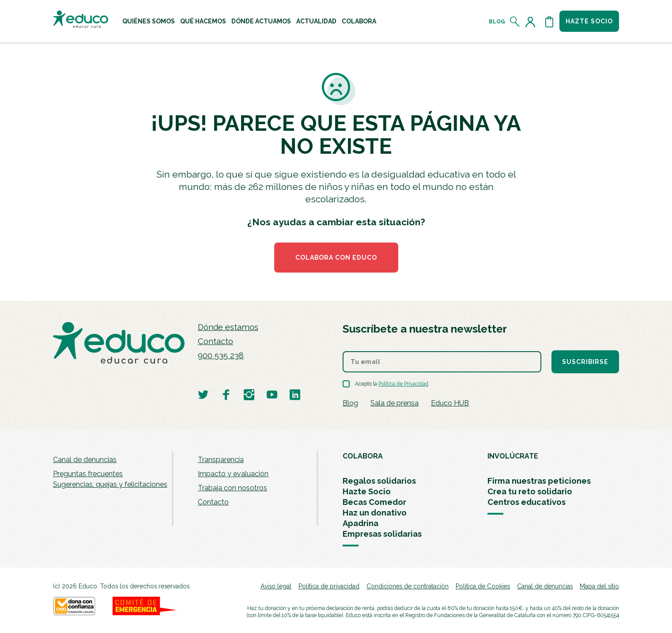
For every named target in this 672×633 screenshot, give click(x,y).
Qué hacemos (203, 21)
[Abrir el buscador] (515, 22)
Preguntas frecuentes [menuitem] (88, 474)
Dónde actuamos (261, 21)
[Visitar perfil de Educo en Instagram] (249, 394)
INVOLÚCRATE (513, 456)
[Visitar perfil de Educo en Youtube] (272, 394)
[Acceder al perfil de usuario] (532, 22)
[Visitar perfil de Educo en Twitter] (203, 394)
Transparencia (221, 460)
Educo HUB (450, 403)
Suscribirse (585, 362)
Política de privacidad (329, 586)
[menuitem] (149, 21)
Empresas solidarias (382, 534)
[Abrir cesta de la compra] (549, 22)
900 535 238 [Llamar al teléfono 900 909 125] (221, 355)
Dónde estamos (228, 327)
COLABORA (363, 456)
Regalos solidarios (379, 481)
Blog (497, 22)
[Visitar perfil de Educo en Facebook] (226, 394)
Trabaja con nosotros (232, 488)
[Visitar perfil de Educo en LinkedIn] (295, 394)
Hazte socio (589, 21)
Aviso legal (276, 586)
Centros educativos (527, 502)
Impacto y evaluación (233, 474)
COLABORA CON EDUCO (336, 258)
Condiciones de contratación (408, 586)
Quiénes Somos (149, 21)
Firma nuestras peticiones (539, 481)
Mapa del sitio (599, 586)
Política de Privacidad (403, 384)
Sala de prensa (395, 403)
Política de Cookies (483, 586)
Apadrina (361, 523)
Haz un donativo (375, 513)
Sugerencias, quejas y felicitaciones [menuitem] (110, 484)
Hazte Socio (367, 491)
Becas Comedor (374, 502)
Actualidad (316, 21)
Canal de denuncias (85, 460)
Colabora (359, 21)
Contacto (215, 341)
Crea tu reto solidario (530, 491)
